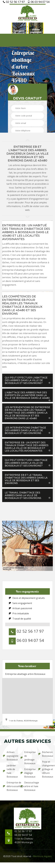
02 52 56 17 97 (14, 2)
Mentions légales (42, 856)
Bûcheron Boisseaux (45, 754)
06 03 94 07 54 (38, 2)
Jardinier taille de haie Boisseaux (10, 771)
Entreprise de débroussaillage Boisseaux (10, 786)
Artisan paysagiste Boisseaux (10, 756)
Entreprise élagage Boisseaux (27, 773)
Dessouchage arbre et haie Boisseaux (27, 786)
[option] (19, 32)
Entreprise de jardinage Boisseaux (27, 758)
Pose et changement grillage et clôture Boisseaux (45, 769)
